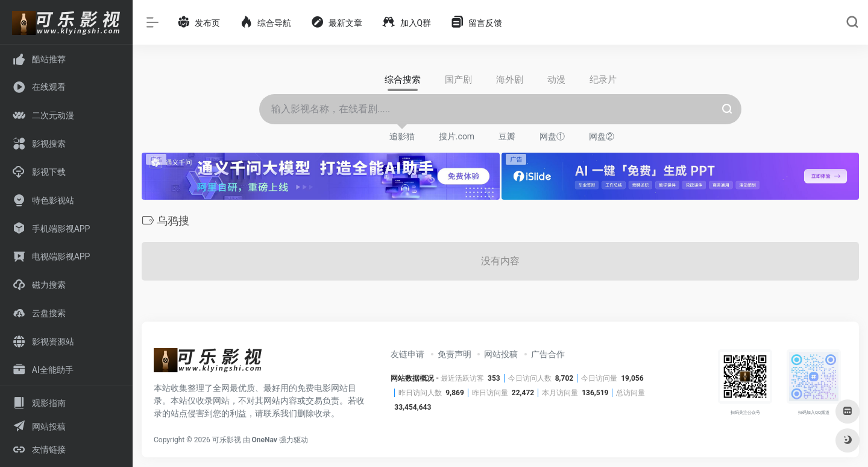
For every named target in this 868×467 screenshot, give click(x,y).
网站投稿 (501, 354)
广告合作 (548, 354)
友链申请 (407, 354)
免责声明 (454, 354)
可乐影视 (227, 440)
